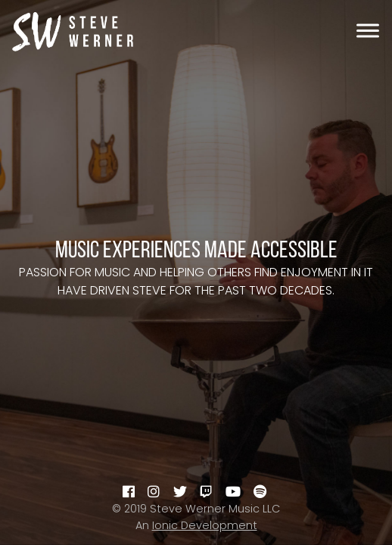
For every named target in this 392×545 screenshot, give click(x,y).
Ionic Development (205, 525)
